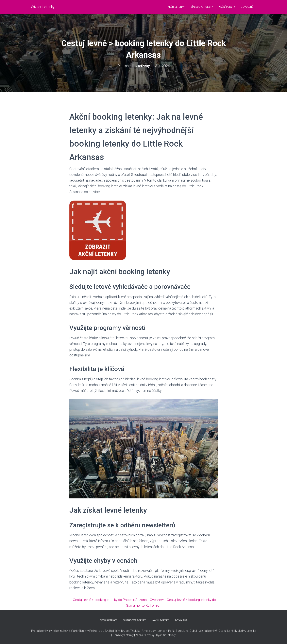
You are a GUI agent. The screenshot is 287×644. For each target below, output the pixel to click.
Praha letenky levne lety (45, 631)
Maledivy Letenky (246, 631)
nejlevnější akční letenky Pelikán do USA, (84, 631)
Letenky (171, 635)
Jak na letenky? (208, 631)
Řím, (118, 631)
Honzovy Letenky (123, 635)
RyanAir (161, 635)
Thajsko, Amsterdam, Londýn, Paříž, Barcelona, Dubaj (163, 631)
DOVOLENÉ (247, 7)
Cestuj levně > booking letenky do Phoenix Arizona (111, 600)
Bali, (112, 631)
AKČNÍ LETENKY (176, 7)
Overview (160, 600)
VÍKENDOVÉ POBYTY (202, 7)
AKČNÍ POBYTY (227, 7)
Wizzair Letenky (145, 635)
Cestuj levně (226, 631)
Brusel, (125, 631)
